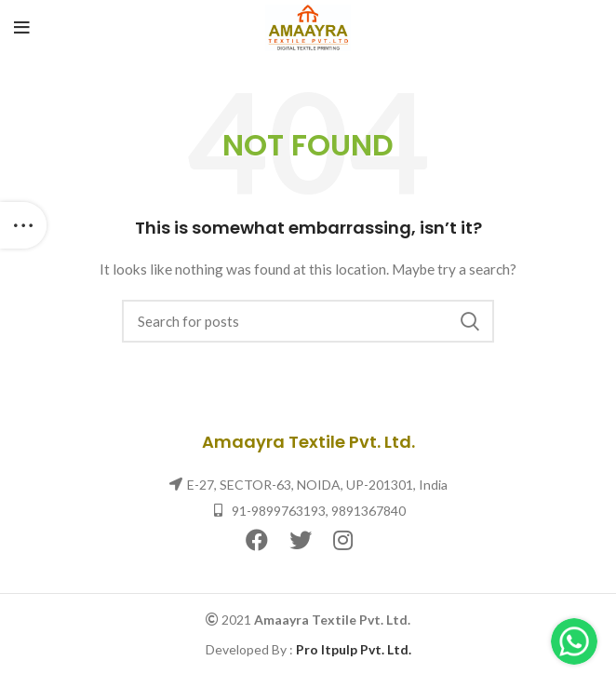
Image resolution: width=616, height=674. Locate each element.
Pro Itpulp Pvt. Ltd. (354, 649)
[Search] (308, 321)
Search (469, 321)
